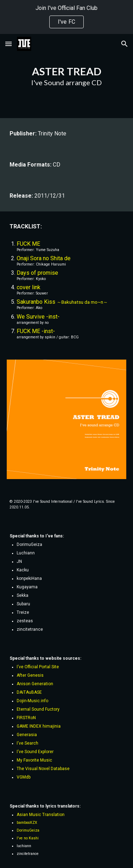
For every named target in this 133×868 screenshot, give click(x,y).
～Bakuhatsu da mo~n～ (82, 302)
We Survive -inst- (38, 317)
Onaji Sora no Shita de (44, 258)
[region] (66, 17)
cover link (29, 287)
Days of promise (37, 273)
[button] (9, 44)
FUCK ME (28, 244)
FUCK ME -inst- (36, 331)
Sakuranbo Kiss (37, 302)
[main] (67, 76)
